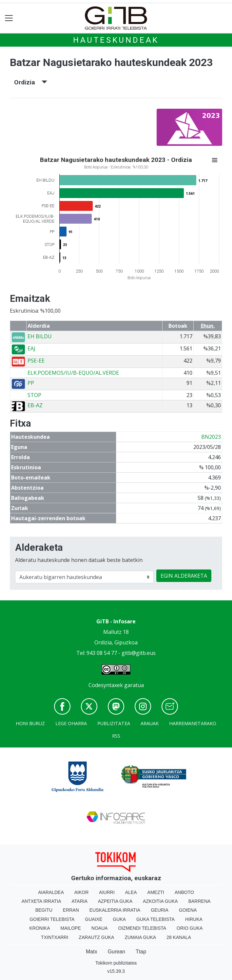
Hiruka (194, 919)
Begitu (44, 910)
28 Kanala (179, 937)
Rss (116, 736)
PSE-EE (36, 361)
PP (31, 383)
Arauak (150, 723)
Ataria (80, 901)
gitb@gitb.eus (139, 653)
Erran (71, 910)
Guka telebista (155, 919)
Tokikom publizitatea (116, 963)
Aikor (82, 892)
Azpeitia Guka (115, 901)
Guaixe (94, 919)
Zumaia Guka (140, 937)
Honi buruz (30, 723)
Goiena (188, 910)
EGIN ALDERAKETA (184, 576)
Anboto (184, 892)
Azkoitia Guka (160, 901)
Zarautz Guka (96, 937)
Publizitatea (114, 723)
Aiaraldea (51, 892)
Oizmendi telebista (142, 928)
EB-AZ (35, 405)
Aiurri (107, 892)
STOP (34, 395)
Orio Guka (190, 928)
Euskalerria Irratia (115, 910)
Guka (119, 919)
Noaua (100, 928)
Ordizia (31, 82)
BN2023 (211, 437)
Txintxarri (55, 937)
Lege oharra (71, 723)
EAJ (31, 348)
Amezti (156, 892)
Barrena (200, 901)
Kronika (40, 928)
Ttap (141, 952)
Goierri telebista (52, 919)
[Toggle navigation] (9, 18)
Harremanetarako (193, 723)
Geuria (160, 910)
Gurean (116, 952)
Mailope (71, 928)
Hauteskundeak (116, 40)
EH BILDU (40, 336)
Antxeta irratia (41, 901)
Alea (131, 892)
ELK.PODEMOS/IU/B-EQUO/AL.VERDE (73, 373)
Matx (92, 952)
